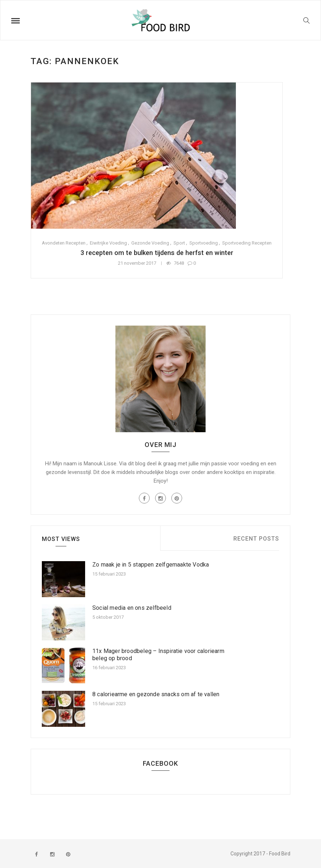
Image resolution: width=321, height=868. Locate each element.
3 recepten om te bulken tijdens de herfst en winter (157, 253)
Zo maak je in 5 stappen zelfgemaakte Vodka (151, 565)
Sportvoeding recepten (247, 243)
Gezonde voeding (150, 243)
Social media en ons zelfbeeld (132, 608)
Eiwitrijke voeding (108, 243)
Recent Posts (256, 539)
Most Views (61, 539)
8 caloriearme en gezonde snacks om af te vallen (156, 694)
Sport (179, 243)
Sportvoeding (204, 243)
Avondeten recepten (64, 243)
